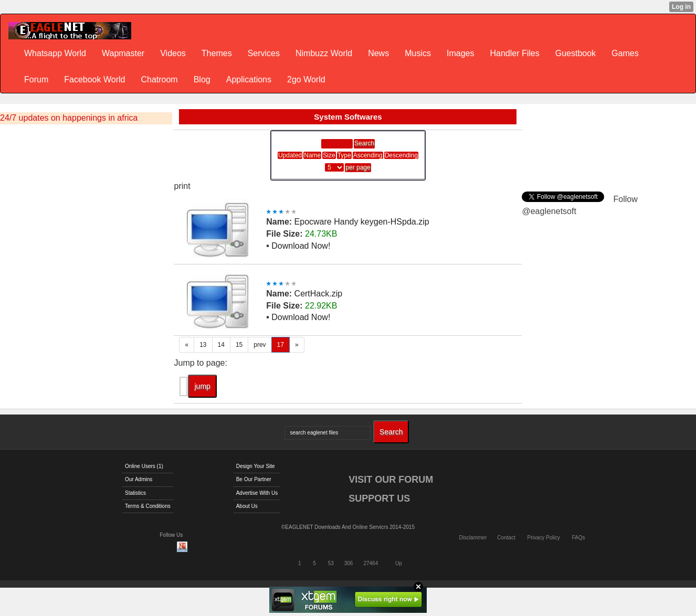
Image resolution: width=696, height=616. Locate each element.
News (378, 53)
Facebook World (94, 79)
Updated (290, 155)
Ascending (368, 155)
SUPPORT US (379, 498)
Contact (506, 538)
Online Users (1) (144, 466)
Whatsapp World (55, 53)
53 (331, 563)
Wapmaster (123, 53)
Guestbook (576, 53)
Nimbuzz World (324, 53)
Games (625, 53)
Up (399, 563)
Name (312, 155)
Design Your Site (256, 466)
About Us (247, 506)
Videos (173, 53)
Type (344, 155)
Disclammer (473, 538)
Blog (202, 79)
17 (281, 345)
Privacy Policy (543, 538)
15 (239, 345)
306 (349, 563)
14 (221, 345)
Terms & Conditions (148, 506)
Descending (401, 155)
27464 (371, 563)
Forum (36, 79)
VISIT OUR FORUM (391, 480)
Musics (418, 53)
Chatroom (159, 79)
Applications (249, 79)
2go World (306, 79)
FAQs (579, 538)
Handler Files (514, 53)
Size (329, 155)
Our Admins (139, 479)
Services (264, 53)
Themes (217, 53)
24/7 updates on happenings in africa (69, 118)
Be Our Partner (254, 479)
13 (203, 345)
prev (260, 345)
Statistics (135, 493)
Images (460, 53)
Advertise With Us (257, 493)
